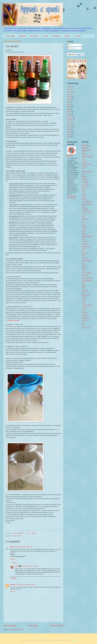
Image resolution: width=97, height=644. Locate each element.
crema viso (85, 209)
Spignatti (22, 36)
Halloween (85, 244)
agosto (69, 89)
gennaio (69, 114)
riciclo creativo (86, 295)
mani (83, 270)
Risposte (15, 563)
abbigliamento (86, 145)
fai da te (19, 536)
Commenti (72, 48)
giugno (69, 104)
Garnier (84, 234)
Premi (83, 288)
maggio (69, 87)
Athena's (84, 154)
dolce (83, 224)
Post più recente (10, 626)
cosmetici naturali (87, 204)
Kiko (83, 251)
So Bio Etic (85, 313)
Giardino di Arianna (87, 236)
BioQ (83, 174)
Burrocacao (85, 187)
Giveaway (85, 241)
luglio (69, 102)
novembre (70, 119)
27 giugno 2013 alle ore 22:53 (24, 547)
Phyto (83, 283)
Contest (84, 194)
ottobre (69, 99)
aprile (69, 109)
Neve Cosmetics (86, 273)
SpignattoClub (86, 318)
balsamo (84, 162)
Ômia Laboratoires (87, 280)
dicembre (70, 117)
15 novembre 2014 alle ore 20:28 (26, 585)
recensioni (85, 290)
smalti (83, 310)
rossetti (84, 298)
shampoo (84, 308)
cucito (83, 217)
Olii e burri (85, 275)
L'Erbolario (85, 253)
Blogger (74, 640)
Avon (83, 159)
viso (83, 325)
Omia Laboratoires (87, 278)
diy (83, 222)
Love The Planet (86, 261)
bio (83, 169)
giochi (83, 239)
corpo (83, 197)
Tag (83, 323)
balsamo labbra (86, 164)
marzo (69, 94)
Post (70, 45)
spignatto (84, 315)
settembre (70, 92)
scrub (83, 303)
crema (84, 207)
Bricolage (56, 36)
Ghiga (17, 566)
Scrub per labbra (86, 305)
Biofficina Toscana (87, 172)
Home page (10, 36)
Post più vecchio (57, 626)
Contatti (67, 36)
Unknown (13, 585)
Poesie (84, 285)
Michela (12, 547)
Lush (83, 263)
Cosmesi (14, 536)
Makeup (84, 268)
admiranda (85, 148)
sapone (84, 300)
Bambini (84, 167)
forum (83, 231)
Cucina (45, 36)
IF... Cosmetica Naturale (86, 247)
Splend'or (84, 320)
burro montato (86, 184)
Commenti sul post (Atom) (16, 629)
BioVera (84, 177)
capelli (84, 189)
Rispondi (13, 559)
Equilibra (84, 227)
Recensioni (34, 36)
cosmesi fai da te (87, 202)
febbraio (69, 97)
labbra (84, 256)
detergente (85, 219)
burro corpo (85, 182)
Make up (84, 266)
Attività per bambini (87, 157)
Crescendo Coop (87, 212)
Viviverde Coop (86, 328)
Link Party (85, 258)
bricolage (84, 179)
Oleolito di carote (14, 320)
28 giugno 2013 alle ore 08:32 (30, 566)
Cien (83, 192)
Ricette (84, 293)
